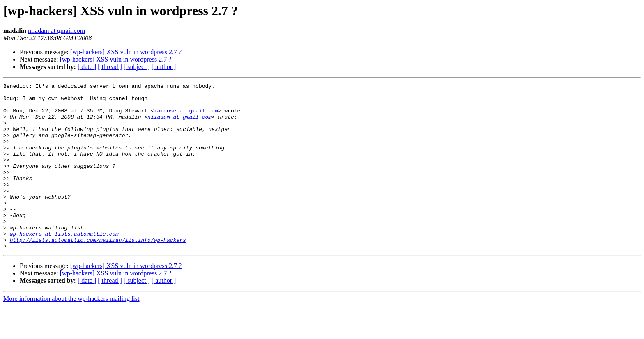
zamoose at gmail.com (186, 117)
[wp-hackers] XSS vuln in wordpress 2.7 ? (126, 52)
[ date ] (87, 67)
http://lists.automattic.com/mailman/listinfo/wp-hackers (98, 272)
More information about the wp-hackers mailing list (71, 332)
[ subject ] (137, 67)
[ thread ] (110, 67)
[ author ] (164, 67)
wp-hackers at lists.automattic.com (64, 264)
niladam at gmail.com (56, 31)
